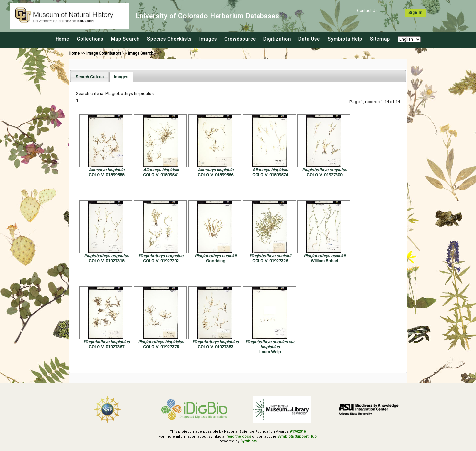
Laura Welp (270, 352)
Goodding (216, 261)
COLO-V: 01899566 (216, 175)
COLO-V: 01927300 (325, 175)
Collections (90, 39)
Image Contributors (104, 53)
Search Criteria (90, 77)
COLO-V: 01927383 (216, 347)
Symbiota (248, 441)
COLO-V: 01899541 (161, 175)
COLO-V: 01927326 (270, 261)
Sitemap (380, 39)
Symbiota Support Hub (297, 437)
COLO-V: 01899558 (106, 175)
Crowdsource (240, 39)
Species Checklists (169, 39)
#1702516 (298, 432)
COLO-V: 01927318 (106, 261)
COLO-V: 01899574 (270, 175)
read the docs (239, 437)
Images (208, 39)
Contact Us (367, 11)
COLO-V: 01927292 (161, 261)
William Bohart (325, 261)
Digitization (277, 39)
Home (62, 39)
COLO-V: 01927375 (161, 347)
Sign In (416, 13)
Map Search (125, 39)
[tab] (90, 77)
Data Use (309, 39)
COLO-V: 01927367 (106, 347)
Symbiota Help (345, 39)
